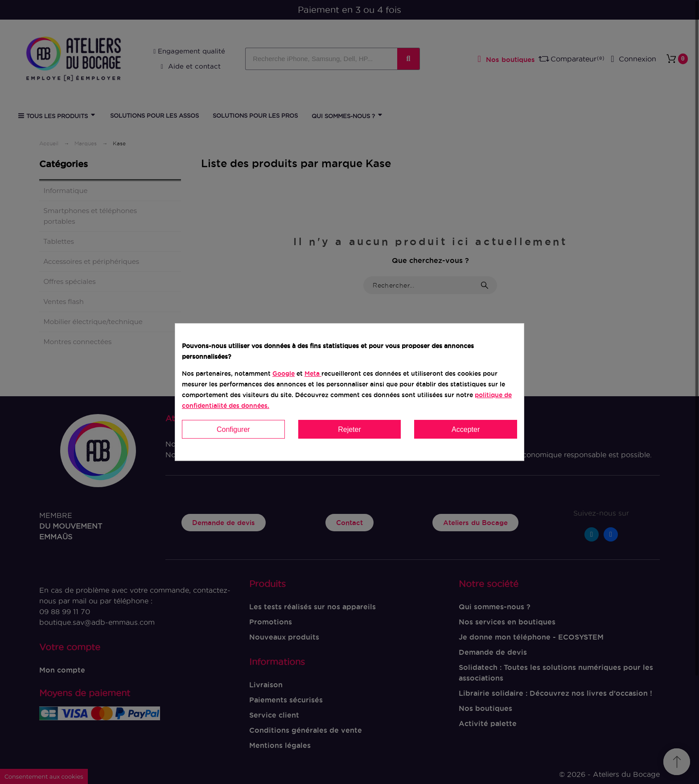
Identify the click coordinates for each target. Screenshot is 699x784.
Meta (312, 374)
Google (284, 374)
